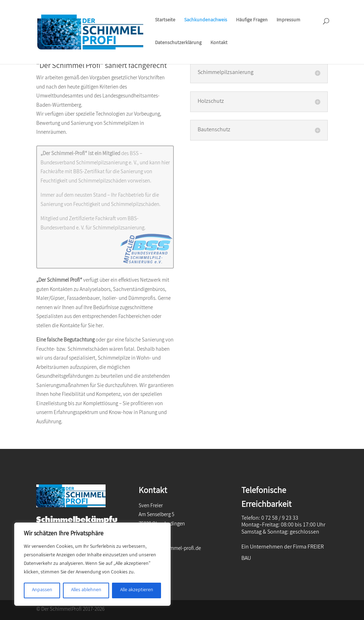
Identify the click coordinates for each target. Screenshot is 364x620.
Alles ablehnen (86, 590)
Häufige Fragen (252, 21)
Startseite (165, 21)
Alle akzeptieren (137, 590)
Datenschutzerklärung (178, 44)
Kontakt (219, 44)
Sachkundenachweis (206, 21)
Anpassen (42, 590)
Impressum (288, 21)
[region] (92, 564)
